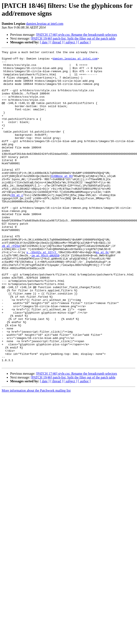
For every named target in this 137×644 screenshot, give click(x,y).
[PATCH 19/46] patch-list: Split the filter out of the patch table (73, 38)
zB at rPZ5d (11, 285)
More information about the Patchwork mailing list (36, 453)
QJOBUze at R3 (62, 201)
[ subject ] (70, 42)
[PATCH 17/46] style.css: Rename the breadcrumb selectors (77, 35)
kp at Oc (102, 293)
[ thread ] (57, 42)
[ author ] (84, 42)
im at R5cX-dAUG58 (45, 297)
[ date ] (45, 42)
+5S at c (16, 224)
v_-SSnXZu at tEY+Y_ (42, 293)
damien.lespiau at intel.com (45, 24)
